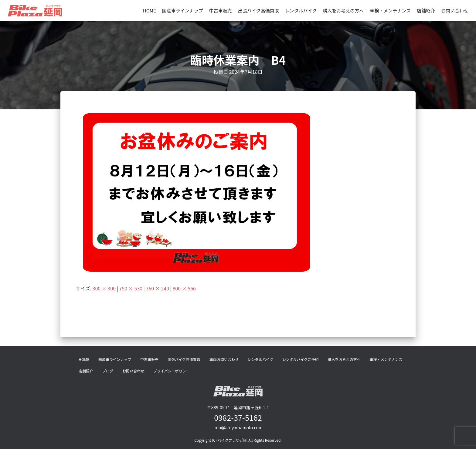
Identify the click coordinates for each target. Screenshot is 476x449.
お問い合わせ (455, 10)
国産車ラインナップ (183, 10)
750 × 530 (131, 288)
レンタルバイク (301, 10)
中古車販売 (221, 10)
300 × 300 (104, 288)
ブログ (108, 371)
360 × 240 (158, 288)
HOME (150, 10)
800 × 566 (184, 288)
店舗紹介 (426, 10)
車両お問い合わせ (224, 359)
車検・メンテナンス (390, 10)
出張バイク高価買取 (258, 10)
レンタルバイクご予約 (301, 359)
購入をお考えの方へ (343, 10)
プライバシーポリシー (172, 371)
